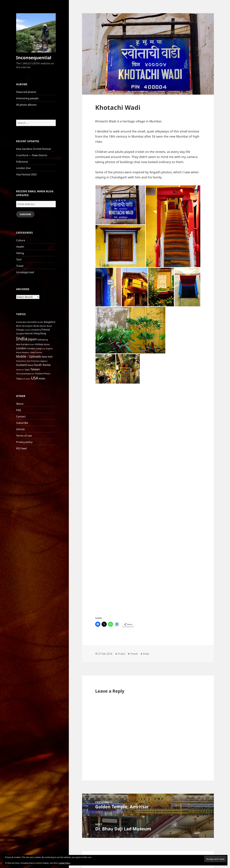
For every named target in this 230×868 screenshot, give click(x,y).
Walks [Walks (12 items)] (42, 378)
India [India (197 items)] (22, 339)
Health (20, 247)
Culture (21, 240)
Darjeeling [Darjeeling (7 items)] (36, 330)
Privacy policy (24, 442)
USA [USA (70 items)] (35, 378)
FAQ (19, 410)
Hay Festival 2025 (26, 174)
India (146, 654)
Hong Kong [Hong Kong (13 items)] (40, 333)
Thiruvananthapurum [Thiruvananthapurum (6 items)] (25, 374)
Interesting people (27, 98)
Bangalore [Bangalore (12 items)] (50, 322)
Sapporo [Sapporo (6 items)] (44, 361)
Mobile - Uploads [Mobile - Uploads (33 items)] (29, 356)
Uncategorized (25, 272)
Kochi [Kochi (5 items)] (32, 344)
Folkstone (22, 162)
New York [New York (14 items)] (47, 357)
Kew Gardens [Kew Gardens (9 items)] (23, 344)
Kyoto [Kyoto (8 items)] (47, 344)
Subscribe (25, 214)
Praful (121, 654)
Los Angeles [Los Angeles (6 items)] (48, 349)
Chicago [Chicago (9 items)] (20, 330)
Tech (19, 259)
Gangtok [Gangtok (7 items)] (20, 334)
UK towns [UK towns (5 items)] (27, 379)
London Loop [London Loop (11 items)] (34, 348)
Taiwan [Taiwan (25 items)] (35, 369)
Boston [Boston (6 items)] (43, 326)
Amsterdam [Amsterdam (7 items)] (21, 322)
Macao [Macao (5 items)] (19, 352)
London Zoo (23, 168)
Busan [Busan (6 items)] (49, 326)
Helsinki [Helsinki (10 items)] (29, 333)
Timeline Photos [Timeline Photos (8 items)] (43, 374)
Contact (21, 416)
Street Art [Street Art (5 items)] (20, 370)
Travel (20, 266)
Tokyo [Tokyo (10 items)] (19, 379)
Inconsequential (34, 58)
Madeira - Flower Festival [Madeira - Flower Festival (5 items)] (32, 352)
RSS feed (21, 448)
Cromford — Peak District (32, 155)
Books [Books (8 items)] (36, 326)
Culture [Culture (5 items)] (28, 330)
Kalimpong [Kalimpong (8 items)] (43, 340)
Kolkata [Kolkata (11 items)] (39, 344)
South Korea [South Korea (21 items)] (42, 365)
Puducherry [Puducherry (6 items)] (21, 361)
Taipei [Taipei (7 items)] (27, 370)
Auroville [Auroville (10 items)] (32, 322)
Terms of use (24, 436)
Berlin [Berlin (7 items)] (19, 326)
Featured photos (26, 92)
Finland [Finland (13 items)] (46, 329)
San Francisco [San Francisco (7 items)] (33, 361)
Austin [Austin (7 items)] (40, 322)
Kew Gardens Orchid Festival (33, 149)
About (20, 404)
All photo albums (26, 105)
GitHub (20, 429)
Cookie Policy (64, 863)
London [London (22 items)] (21, 348)
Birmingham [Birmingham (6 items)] (28, 326)
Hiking (20, 253)
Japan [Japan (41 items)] (32, 339)
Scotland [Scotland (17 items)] (21, 365)
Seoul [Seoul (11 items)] (30, 365)
